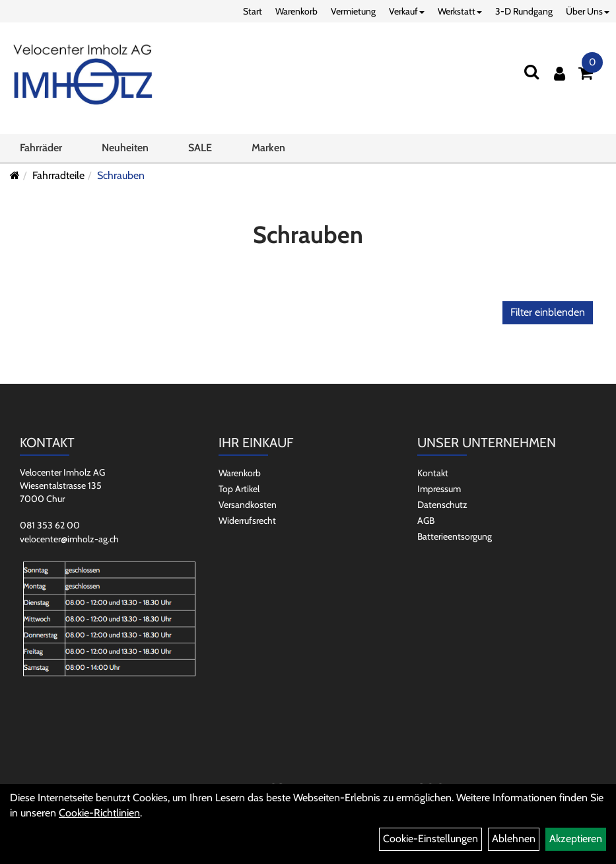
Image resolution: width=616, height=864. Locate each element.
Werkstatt (460, 11)
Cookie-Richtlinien (99, 813)
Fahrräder (41, 148)
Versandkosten (248, 505)
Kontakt (433, 473)
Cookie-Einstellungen (430, 839)
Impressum (439, 489)
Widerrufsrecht (247, 521)
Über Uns (588, 11)
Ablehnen (514, 839)
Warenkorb (296, 11)
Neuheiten (125, 148)
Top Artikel (239, 489)
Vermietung (353, 11)
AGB (426, 521)
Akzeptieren (576, 839)
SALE (200, 148)
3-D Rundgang (524, 11)
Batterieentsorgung (455, 536)
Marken (268, 148)
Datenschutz (442, 505)
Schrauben (121, 175)
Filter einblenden (548, 312)
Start (253, 11)
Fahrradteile (58, 175)
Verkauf (407, 11)
